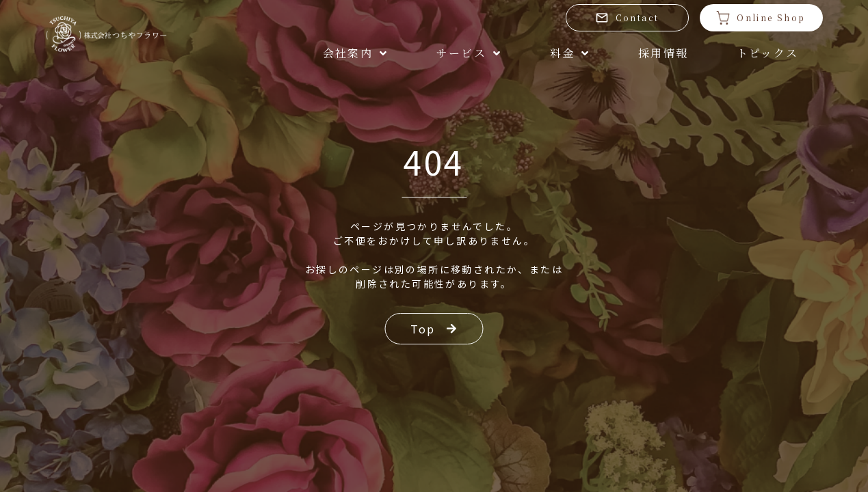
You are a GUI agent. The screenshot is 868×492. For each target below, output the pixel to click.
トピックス (768, 53)
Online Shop (761, 18)
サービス (469, 53)
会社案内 (356, 53)
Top (434, 329)
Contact (627, 18)
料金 (570, 53)
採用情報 (663, 53)
